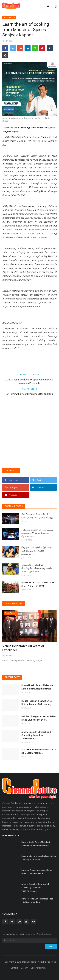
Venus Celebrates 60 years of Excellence (23, 648)
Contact (14, 968)
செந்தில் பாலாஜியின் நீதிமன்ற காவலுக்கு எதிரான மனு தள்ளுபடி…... (36, 551)
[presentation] (45, 615)
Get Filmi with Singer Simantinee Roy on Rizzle (29, 394)
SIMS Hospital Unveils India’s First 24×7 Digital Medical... (39, 751)
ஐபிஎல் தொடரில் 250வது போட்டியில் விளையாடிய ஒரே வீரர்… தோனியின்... (37, 568)
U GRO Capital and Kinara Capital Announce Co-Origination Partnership (29, 381)
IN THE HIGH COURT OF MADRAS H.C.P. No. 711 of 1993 (38, 584)
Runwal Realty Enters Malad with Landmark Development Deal (38, 687)
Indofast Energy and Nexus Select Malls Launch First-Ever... (39, 718)
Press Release (9, 18)
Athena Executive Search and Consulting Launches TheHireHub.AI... (36, 735)
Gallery (24, 968)
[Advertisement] (29, 434)
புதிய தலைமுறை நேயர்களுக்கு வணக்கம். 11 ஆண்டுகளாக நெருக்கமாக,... (37, 533)
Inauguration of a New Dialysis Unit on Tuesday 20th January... (37, 703)
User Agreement (38, 968)
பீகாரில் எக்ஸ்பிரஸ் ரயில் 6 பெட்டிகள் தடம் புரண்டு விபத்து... (38, 516)
